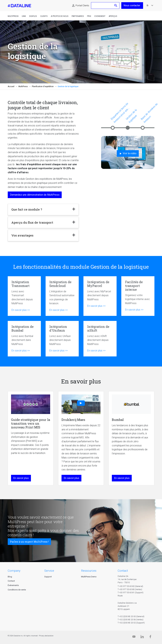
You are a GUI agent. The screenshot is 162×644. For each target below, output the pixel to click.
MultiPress (13, 16)
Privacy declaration (46, 636)
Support (48, 577)
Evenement (100, 16)
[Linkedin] (142, 637)
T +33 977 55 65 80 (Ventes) (130, 589)
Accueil (11, 86)
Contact (11, 581)
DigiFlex (33, 16)
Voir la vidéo (128, 154)
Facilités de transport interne (138, 296)
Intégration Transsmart (24, 296)
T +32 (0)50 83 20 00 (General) (131, 616)
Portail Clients (82, 6)
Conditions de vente (17, 590)
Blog (10, 577)
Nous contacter (132, 5)
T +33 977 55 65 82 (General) (130, 586)
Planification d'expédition (43, 86)
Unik (24, 16)
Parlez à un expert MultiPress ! (29, 542)
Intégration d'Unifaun (62, 339)
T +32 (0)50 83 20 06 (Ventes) (131, 620)
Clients (44, 16)
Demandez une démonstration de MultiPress (35, 195)
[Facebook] (150, 637)
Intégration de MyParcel (100, 296)
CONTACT (123, 571)
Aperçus (113, 16)
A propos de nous (60, 16)
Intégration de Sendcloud (62, 296)
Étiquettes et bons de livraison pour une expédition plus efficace (120, 113)
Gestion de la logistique (131, 116)
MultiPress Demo (89, 577)
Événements (13, 585)
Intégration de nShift (100, 339)
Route (120, 596)
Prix (89, 16)
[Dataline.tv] (134, 637)
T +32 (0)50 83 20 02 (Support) (131, 623)
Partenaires (78, 16)
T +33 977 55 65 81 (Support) (131, 593)
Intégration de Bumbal (24, 339)
